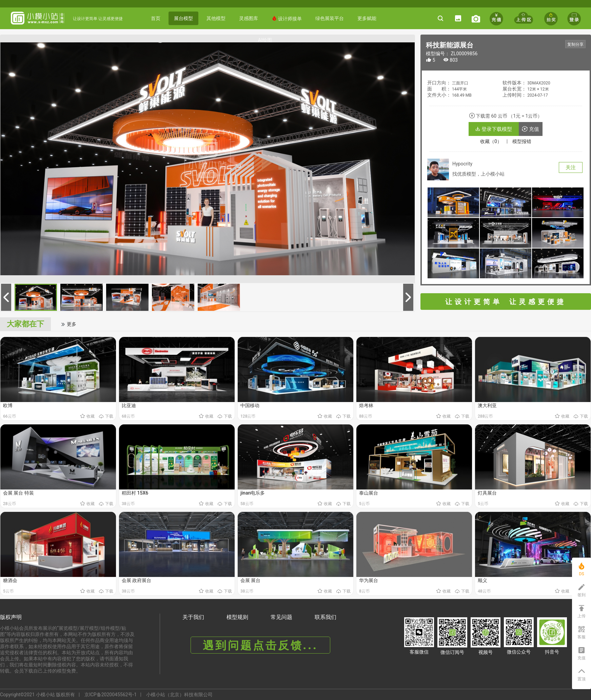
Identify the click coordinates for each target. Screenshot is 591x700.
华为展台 (369, 580)
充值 (530, 129)
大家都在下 (25, 324)
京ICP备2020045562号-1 (111, 695)
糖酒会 (10, 580)
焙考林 (366, 405)
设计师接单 (287, 18)
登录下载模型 (494, 129)
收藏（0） (491, 141)
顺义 (482, 580)
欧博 (8, 405)
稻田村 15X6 (135, 493)
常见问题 (281, 617)
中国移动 (250, 405)
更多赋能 (367, 18)
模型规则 (237, 617)
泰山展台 (369, 493)
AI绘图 (265, 40)
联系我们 (326, 617)
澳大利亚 (487, 405)
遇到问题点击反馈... (260, 645)
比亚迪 (129, 405)
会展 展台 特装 (18, 493)
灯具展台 (487, 493)
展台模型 (183, 18)
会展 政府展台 (136, 580)
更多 (68, 324)
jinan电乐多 (253, 493)
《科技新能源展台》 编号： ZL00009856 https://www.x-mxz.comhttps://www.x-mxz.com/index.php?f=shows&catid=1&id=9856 (475, 47)
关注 (571, 167)
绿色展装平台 (330, 18)
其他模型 (216, 18)
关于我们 (193, 617)
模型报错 (522, 141)
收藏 (88, 416)
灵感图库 (249, 18)
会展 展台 (250, 580)
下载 (106, 416)
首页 (156, 18)
